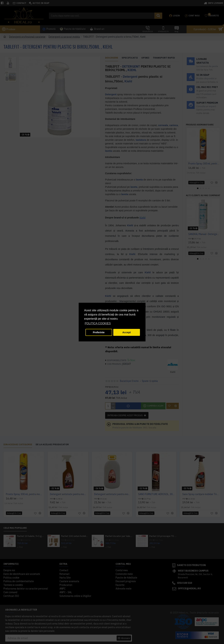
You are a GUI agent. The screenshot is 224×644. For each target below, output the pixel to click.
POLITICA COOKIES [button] (98, 323)
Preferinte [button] (99, 332)
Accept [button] (127, 332)
